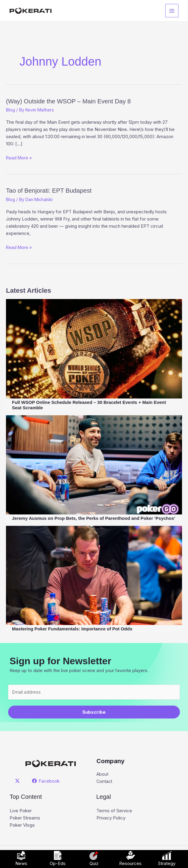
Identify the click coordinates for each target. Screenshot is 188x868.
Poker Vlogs (22, 825)
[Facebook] (46, 781)
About (103, 774)
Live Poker (21, 811)
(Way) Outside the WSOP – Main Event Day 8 (79, 101)
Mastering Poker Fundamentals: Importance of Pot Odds (72, 629)
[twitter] (18, 781)
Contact (105, 781)
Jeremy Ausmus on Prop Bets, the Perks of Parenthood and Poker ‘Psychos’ (94, 518)
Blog (11, 110)
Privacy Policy (111, 818)
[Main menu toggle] (172, 11)
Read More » (19, 158)
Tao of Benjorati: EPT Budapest (56, 190)
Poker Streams (25, 818)
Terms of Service (114, 811)
